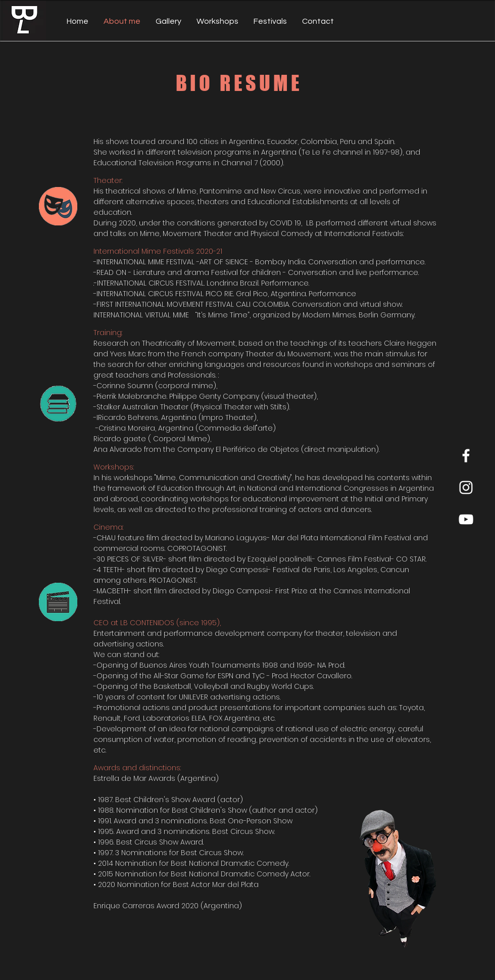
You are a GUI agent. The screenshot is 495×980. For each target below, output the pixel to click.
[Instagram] (466, 487)
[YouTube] (466, 519)
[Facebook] (466, 456)
